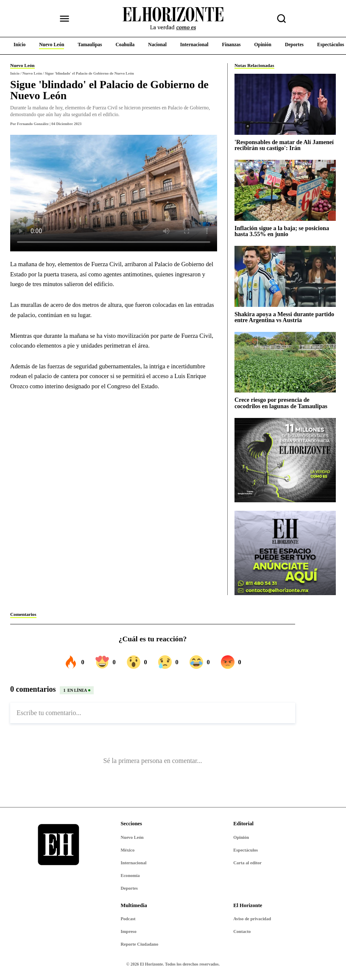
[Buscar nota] (282, 19)
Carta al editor (247, 863)
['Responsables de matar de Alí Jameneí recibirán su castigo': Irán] (285, 104)
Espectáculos (246, 850)
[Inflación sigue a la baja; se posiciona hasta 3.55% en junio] (285, 190)
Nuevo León (132, 837)
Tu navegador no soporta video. (114, 193)
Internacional (133, 863)
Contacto (242, 931)
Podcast (128, 919)
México (127, 850)
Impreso (128, 931)
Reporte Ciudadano (139, 944)
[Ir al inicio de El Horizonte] (173, 19)
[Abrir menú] (64, 19)
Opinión (241, 837)
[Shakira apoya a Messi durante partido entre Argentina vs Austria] (285, 276)
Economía (130, 876)
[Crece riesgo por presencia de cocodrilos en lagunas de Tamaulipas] (285, 362)
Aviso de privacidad (252, 919)
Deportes (129, 888)
